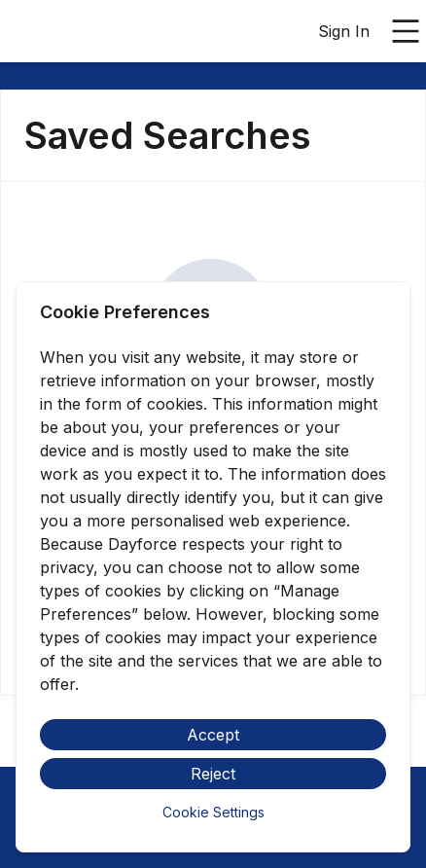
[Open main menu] (406, 31)
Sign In (344, 31)
